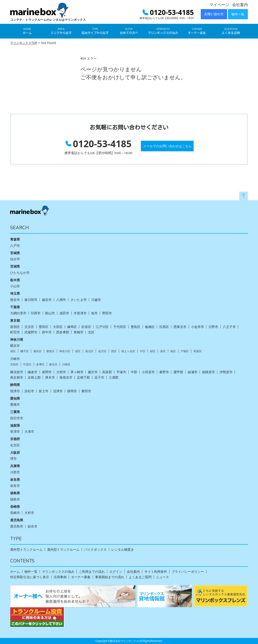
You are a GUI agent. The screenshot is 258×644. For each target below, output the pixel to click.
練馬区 (72, 327)
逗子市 (99, 377)
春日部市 (31, 300)
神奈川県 (17, 339)
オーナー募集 (81, 577)
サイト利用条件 (156, 572)
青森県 (15, 239)
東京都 (15, 320)
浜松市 (29, 391)
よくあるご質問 (140, 577)
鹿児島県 (17, 520)
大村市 (29, 513)
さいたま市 (79, 300)
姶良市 (33, 526)
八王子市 (229, 327)
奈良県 (15, 479)
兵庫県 (15, 466)
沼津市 (58, 391)
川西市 (15, 472)
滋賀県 (15, 425)
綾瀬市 (193, 372)
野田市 (107, 313)
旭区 (13, 351)
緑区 (153, 351)
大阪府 (15, 452)
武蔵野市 (31, 332)
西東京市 (180, 327)
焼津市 (15, 391)
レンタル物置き (123, 550)
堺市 (13, 459)
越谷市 (47, 300)
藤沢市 (93, 372)
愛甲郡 (178, 372)
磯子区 (25, 351)
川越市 (96, 300)
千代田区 (120, 327)
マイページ (219, 5)
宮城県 (15, 253)
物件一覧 (238, 14)
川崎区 (66, 364)
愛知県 (15, 398)
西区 (114, 351)
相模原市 (209, 372)
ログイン (116, 572)
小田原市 (148, 372)
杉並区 (86, 327)
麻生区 (53, 364)
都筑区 (50, 351)
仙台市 (15, 259)
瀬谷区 (37, 351)
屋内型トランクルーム (63, 550)
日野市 (213, 327)
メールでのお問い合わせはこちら (167, 146)
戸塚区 (185, 351)
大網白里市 (18, 313)
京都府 (15, 439)
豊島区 (136, 327)
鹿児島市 (17, 526)
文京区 (29, 327)
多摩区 (40, 364)
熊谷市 (15, 300)
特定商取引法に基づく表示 (30, 577)
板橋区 (150, 327)
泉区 (163, 351)
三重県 (15, 412)
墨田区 (44, 327)
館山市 (50, 313)
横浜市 (15, 346)
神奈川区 (65, 351)
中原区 (27, 364)
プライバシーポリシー (188, 572)
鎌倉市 (33, 372)
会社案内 (240, 5)
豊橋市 (15, 404)
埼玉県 (15, 293)
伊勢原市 (226, 372)
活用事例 (60, 577)
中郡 (134, 372)
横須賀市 (17, 372)
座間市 (47, 372)
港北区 (89, 351)
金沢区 (102, 351)
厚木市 (50, 377)
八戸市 (15, 246)
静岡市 (72, 391)
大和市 (61, 372)
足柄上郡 (34, 377)
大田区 (58, 327)
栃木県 (15, 280)
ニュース (162, 577)
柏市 (94, 313)
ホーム (15, 572)
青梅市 (79, 332)
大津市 (29, 432)
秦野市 (164, 372)
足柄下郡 (83, 377)
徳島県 (15, 493)
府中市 (47, 332)
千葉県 (15, 307)
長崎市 (15, 513)
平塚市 (121, 372)
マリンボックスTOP (24, 43)
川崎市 (15, 359)
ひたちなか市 (20, 273)
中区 (143, 351)
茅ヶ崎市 (77, 372)
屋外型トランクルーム (26, 550)
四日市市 (17, 418)
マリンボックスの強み (58, 572)
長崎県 (15, 507)
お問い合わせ (214, 14)
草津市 (15, 432)
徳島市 (15, 499)
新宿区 (15, 327)
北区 (91, 332)
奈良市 (15, 486)
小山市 (15, 286)
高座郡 (107, 372)
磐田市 (86, 391)
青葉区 (198, 351)
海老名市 (66, 377)
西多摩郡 (63, 332)
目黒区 (164, 327)
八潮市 (61, 300)
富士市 (44, 391)
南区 (173, 351)
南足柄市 (17, 377)
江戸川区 (102, 327)
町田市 (15, 332)
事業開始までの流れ (110, 577)
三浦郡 (114, 377)
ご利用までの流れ (92, 572)
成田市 (64, 313)
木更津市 (80, 313)
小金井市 (197, 327)
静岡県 (15, 385)
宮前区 (14, 364)
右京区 (15, 445)
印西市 (36, 313)
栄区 (78, 351)
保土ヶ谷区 (128, 351)
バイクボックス (95, 550)
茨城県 (15, 266)
